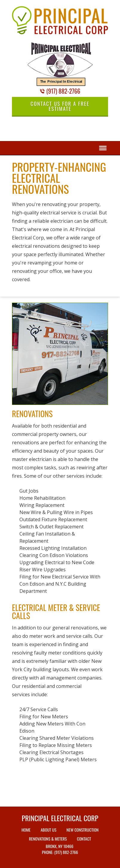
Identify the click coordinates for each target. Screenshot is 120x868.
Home (26, 830)
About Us (49, 830)
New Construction (83, 830)
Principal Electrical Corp (60, 818)
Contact (84, 839)
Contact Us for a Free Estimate (60, 106)
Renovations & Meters (48, 839)
